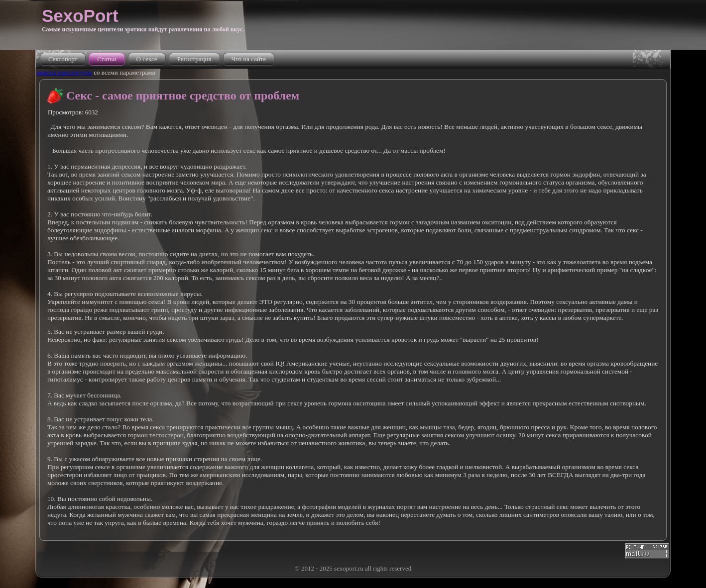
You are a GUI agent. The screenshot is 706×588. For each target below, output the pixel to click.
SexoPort (80, 16)
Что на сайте (249, 59)
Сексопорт (63, 59)
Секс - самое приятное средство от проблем (183, 96)
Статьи (107, 59)
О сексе (147, 59)
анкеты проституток (64, 72)
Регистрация (194, 59)
